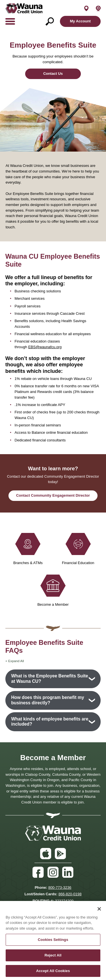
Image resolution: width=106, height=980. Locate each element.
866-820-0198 (70, 894)
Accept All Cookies (53, 973)
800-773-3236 (60, 887)
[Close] (99, 911)
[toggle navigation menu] (12, 21)
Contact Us (53, 74)
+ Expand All (15, 661)
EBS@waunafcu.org (45, 347)
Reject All (53, 958)
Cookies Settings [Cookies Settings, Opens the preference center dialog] (53, 942)
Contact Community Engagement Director (53, 495)
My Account (80, 21)
